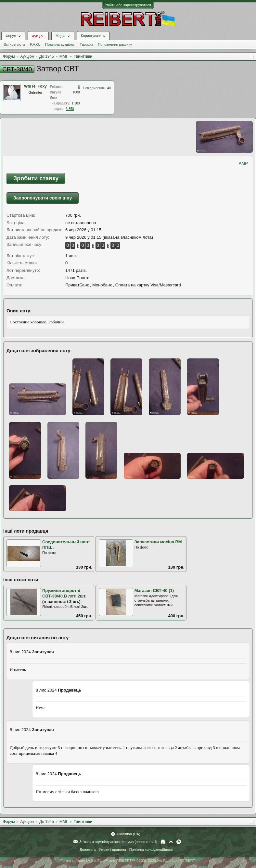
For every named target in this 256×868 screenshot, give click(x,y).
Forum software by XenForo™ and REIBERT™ (128, 861)
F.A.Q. (35, 44)
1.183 (76, 103)
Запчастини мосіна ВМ (158, 542)
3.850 (70, 109)
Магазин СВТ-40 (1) (154, 591)
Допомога (88, 850)
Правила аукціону (60, 44)
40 (109, 88)
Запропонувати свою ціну (43, 198)
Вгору (171, 842)
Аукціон (38, 36)
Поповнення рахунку (115, 44)
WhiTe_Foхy (35, 86)
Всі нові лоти (14, 44)
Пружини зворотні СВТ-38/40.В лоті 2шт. (64, 593)
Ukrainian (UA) (128, 834)
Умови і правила (112, 850)
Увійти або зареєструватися (128, 5)
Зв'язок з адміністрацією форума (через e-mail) (118, 842)
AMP (243, 163)
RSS (179, 842)
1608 (76, 92)
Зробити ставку (36, 178)
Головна (163, 842)
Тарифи (86, 44)
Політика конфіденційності (151, 850)
